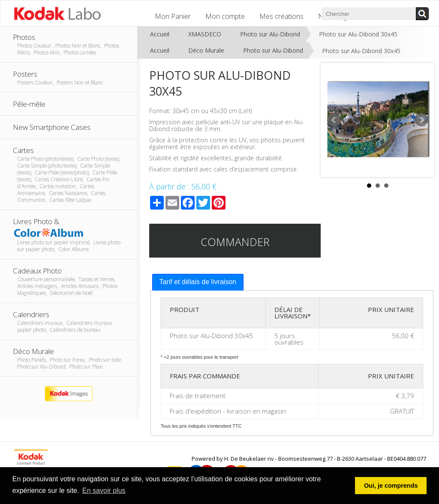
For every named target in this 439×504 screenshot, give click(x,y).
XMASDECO (205, 34)
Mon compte (225, 16)
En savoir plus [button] (104, 490)
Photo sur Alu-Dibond (270, 34)
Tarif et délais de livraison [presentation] (198, 282)
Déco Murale (206, 50)
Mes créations (281, 16)
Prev (334, 120)
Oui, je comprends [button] (391, 486)
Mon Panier (173, 16)
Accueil (160, 34)
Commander (235, 242)
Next (421, 120)
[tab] (198, 282)
